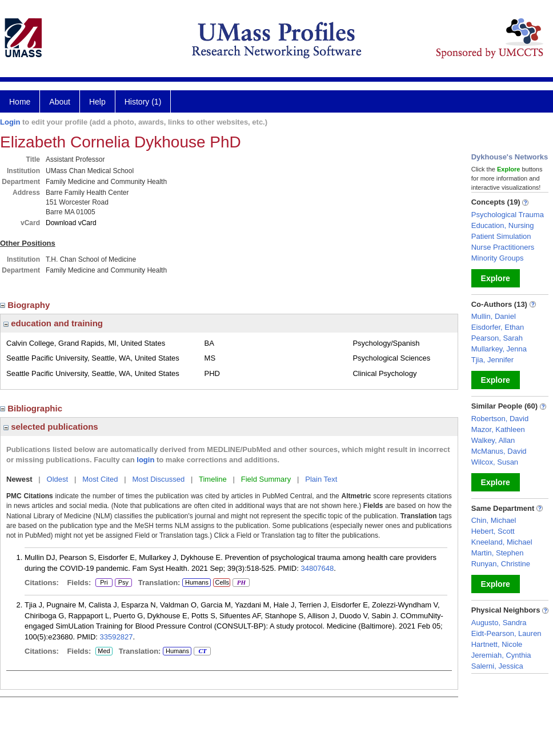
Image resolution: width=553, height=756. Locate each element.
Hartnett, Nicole (497, 644)
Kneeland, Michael (502, 542)
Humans (197, 582)
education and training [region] (53, 323)
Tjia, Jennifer (492, 360)
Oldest (58, 479)
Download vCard (71, 223)
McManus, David (499, 451)
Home (20, 102)
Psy (123, 583)
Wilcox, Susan (495, 462)
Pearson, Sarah (497, 338)
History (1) (143, 102)
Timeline (213, 479)
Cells (222, 582)
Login (10, 122)
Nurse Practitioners (503, 247)
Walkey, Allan (493, 440)
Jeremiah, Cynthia (501, 655)
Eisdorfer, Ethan (498, 327)
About (60, 102)
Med (104, 651)
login (145, 460)
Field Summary (266, 479)
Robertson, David (500, 419)
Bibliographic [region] (32, 408)
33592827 (117, 637)
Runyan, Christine (501, 564)
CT (202, 651)
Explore (496, 278)
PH (241, 583)
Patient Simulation (501, 236)
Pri (104, 583)
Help (97, 102)
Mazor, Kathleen (498, 429)
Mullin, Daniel (494, 316)
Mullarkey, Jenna (499, 349)
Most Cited (100, 479)
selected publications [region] (51, 427)
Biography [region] (26, 305)
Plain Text (321, 479)
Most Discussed (158, 479)
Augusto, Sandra (499, 623)
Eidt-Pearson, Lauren (506, 633)
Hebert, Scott (493, 531)
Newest (19, 479)
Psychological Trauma (508, 215)
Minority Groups (498, 258)
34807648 (317, 568)
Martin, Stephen (498, 553)
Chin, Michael (494, 520)
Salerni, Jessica (497, 666)
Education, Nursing (503, 225)
